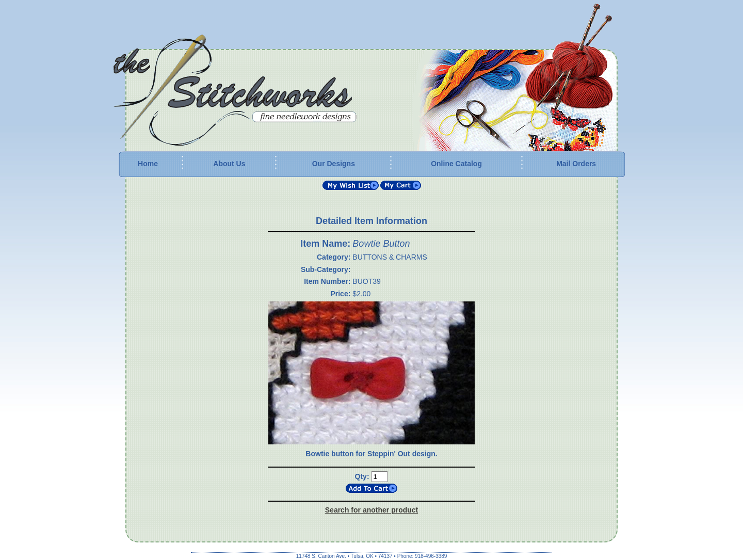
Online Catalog (456, 164)
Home (148, 164)
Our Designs (334, 164)
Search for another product (372, 510)
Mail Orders (576, 164)
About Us (229, 164)
